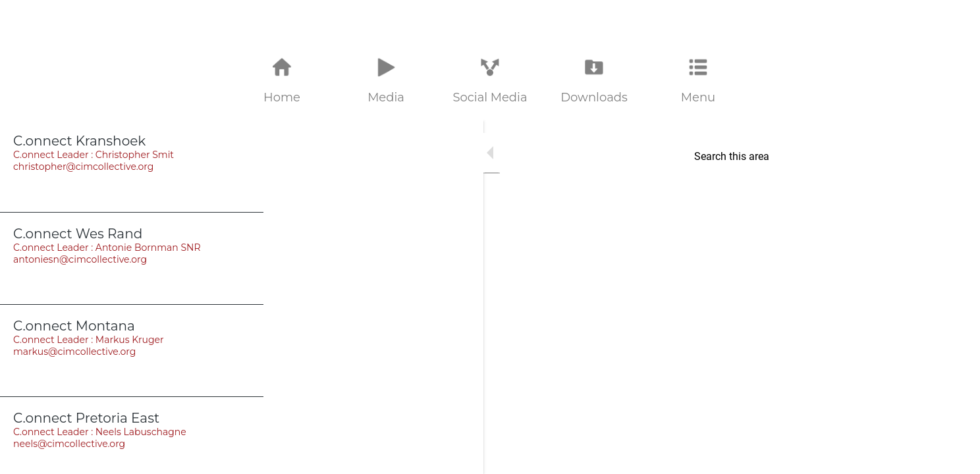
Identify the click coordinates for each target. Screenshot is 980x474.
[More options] (698, 81)
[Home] (954, 21)
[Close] (26, 21)
